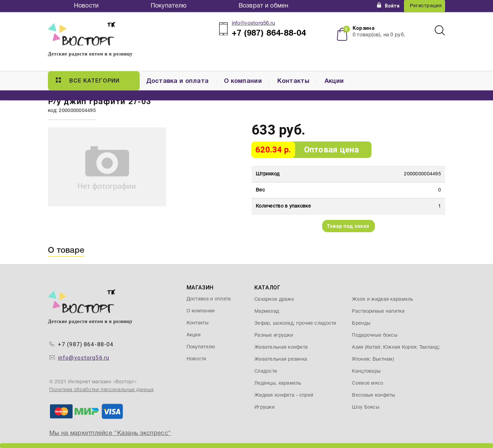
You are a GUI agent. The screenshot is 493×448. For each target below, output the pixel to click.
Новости (86, 6)
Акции (334, 81)
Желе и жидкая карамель (382, 300)
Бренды (361, 323)
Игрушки (264, 407)
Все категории (88, 80)
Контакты (293, 81)
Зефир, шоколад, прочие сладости (295, 323)
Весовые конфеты (374, 395)
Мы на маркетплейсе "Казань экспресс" (110, 433)
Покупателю (169, 6)
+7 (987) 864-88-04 (86, 344)
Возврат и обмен (264, 6)
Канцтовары (366, 371)
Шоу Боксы (366, 407)
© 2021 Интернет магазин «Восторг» (93, 382)
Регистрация (426, 6)
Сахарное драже (274, 300)
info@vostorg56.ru (254, 23)
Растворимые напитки (378, 312)
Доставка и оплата (178, 81)
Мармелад (267, 312)
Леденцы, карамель (278, 383)
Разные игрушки (274, 335)
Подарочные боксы (375, 335)
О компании (243, 81)
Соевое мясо (368, 383)
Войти (388, 6)
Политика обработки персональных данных (102, 390)
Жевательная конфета (281, 347)
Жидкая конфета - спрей (284, 395)
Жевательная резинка (281, 359)
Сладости (266, 371)
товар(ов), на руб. (379, 35)
